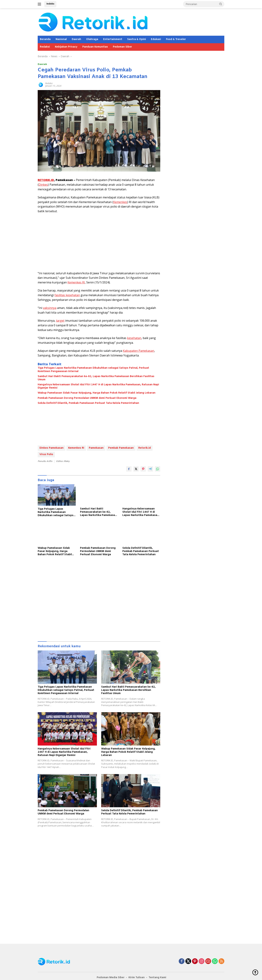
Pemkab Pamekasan (121, 448)
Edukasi (156, 39)
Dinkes (43, 185)
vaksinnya (50, 308)
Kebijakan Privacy (66, 47)
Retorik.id (145, 448)
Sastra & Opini (137, 39)
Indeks (50, 4)
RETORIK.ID (46, 180)
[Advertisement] (99, 242)
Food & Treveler (176, 39)
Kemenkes (120, 202)
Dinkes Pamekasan (52, 448)
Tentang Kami (157, 978)
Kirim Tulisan (137, 978)
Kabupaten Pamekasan (139, 351)
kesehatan (134, 338)
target (60, 321)
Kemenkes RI (76, 282)
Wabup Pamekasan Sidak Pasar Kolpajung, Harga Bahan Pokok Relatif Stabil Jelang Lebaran (97, 393)
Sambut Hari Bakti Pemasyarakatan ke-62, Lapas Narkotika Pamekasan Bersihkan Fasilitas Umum (96, 378)
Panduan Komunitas (95, 47)
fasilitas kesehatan (67, 295)
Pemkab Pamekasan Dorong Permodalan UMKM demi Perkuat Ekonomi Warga (87, 398)
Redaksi (45, 47)
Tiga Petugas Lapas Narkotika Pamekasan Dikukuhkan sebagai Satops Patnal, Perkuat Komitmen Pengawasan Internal (93, 370)
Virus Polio (46, 454)
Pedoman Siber (122, 47)
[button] (221, 4)
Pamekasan (96, 448)
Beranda (45, 39)
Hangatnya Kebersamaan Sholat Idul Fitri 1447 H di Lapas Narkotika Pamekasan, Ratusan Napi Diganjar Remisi (98, 386)
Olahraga (92, 39)
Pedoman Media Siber (111, 978)
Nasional (61, 39)
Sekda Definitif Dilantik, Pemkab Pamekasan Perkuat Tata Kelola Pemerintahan (88, 403)
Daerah (76, 39)
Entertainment (113, 39)
